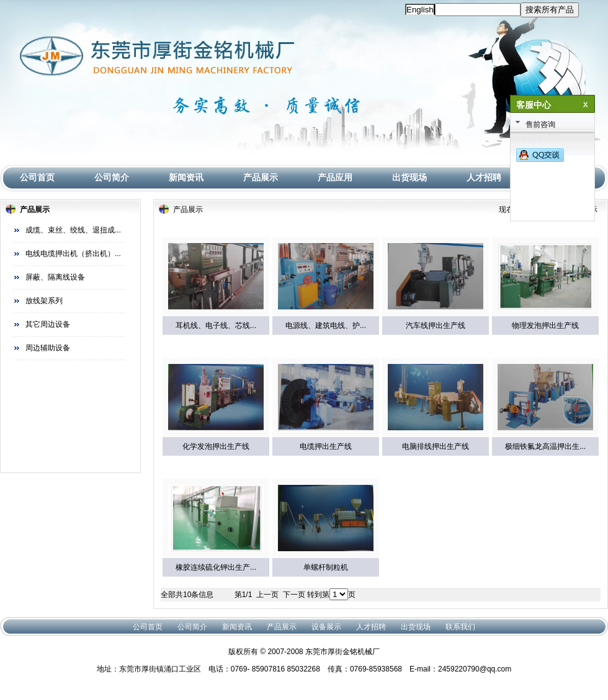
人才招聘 (484, 177)
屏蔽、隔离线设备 (55, 277)
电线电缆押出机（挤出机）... (73, 254)
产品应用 (335, 177)
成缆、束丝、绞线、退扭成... (73, 230)
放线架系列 (44, 301)
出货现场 (409, 177)
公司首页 (37, 177)
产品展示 (261, 177)
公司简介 (112, 177)
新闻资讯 (186, 177)
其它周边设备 (48, 324)
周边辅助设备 (48, 348)
